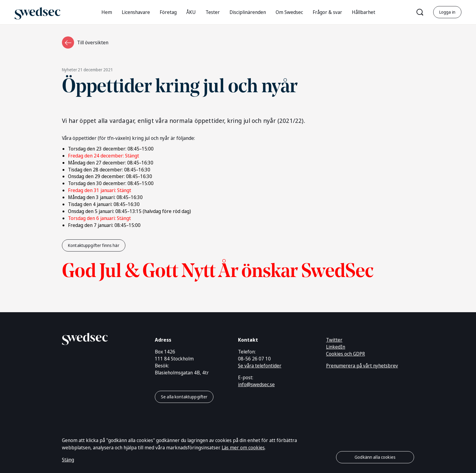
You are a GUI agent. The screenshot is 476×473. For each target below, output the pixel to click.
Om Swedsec (289, 12)
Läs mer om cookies (243, 448)
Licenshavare (136, 12)
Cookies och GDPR (345, 354)
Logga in (447, 12)
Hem (107, 12)
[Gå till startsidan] (37, 12)
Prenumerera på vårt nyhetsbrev (362, 366)
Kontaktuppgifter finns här (94, 245)
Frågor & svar (327, 12)
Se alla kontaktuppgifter (184, 397)
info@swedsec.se (256, 384)
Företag (168, 12)
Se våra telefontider (260, 366)
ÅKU (191, 12)
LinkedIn (336, 347)
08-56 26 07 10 (254, 359)
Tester (213, 12)
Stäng (68, 460)
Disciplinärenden (248, 12)
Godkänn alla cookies (375, 457)
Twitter (334, 340)
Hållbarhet (364, 12)
